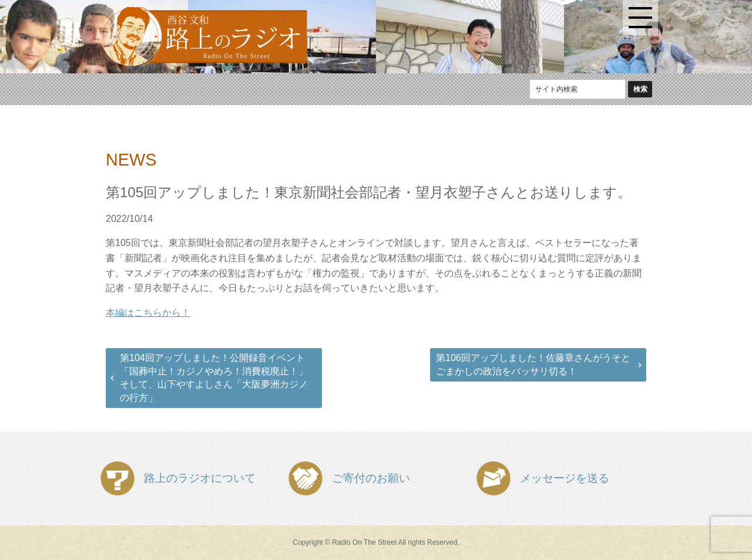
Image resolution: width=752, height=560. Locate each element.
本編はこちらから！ (148, 313)
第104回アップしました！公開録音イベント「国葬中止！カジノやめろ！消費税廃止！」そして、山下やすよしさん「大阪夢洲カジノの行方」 (214, 377)
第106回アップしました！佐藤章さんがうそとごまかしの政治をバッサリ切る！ (533, 364)
